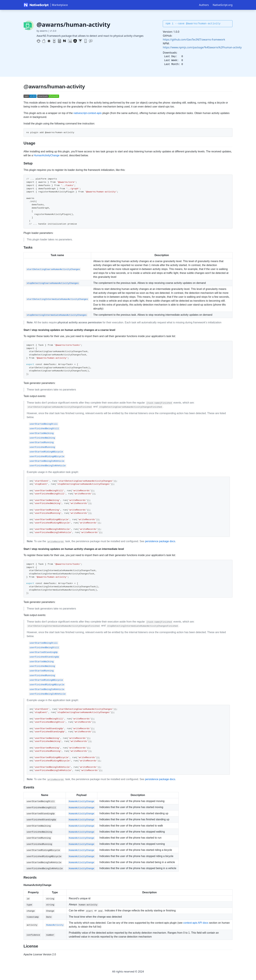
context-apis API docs (196, 923)
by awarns (42, 31)
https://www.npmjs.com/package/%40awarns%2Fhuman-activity (202, 47)
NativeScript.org (223, 5)
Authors (204, 5)
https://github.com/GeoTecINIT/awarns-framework (194, 40)
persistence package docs (160, 541)
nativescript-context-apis (88, 113)
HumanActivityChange (47, 155)
